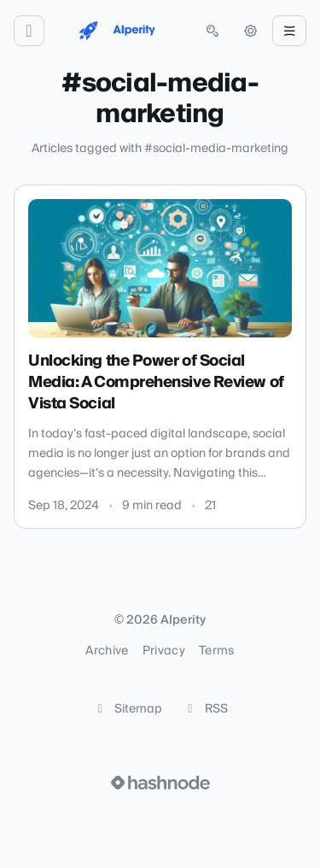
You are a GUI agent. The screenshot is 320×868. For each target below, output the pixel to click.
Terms (217, 651)
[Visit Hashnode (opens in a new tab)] (160, 783)
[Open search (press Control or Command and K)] (212, 31)
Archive (107, 651)
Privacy (164, 651)
